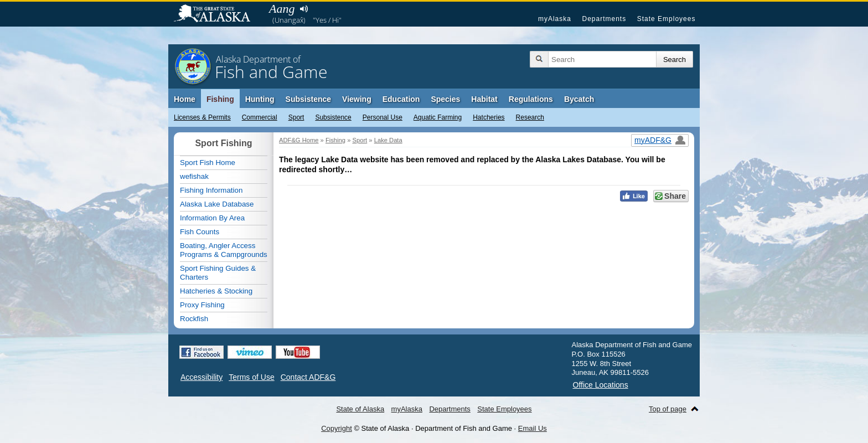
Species (445, 99)
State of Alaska (218, 14)
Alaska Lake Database (217, 204)
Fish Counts (200, 232)
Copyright (337, 428)
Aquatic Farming (438, 117)
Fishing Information (211, 190)
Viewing (357, 99)
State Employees (666, 19)
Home (185, 99)
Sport (296, 117)
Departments (604, 19)
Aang (282, 9)
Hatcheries (489, 117)
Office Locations (601, 385)
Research (530, 117)
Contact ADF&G (308, 377)
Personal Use (383, 117)
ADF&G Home (299, 140)
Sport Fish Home (208, 163)
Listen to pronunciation (304, 9)
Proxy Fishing (202, 305)
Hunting (260, 99)
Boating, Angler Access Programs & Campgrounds (224, 250)
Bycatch (579, 99)
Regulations (531, 99)
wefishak (194, 176)
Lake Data (388, 140)
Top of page (668, 409)
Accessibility (201, 377)
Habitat (484, 99)
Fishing (220, 99)
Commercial (260, 117)
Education (401, 99)
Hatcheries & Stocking (216, 291)
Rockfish (194, 319)
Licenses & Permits (202, 117)
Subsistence (333, 117)
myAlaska (555, 19)
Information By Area (212, 218)
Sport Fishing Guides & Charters (218, 273)
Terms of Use (251, 377)
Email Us (533, 428)
